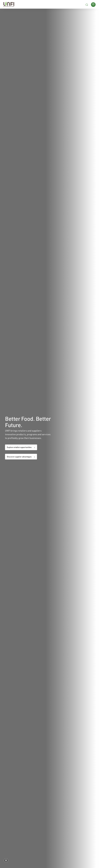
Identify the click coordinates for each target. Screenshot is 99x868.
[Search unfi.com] (87, 4)
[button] (6, 860)
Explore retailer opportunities (19, 447)
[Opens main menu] (93, 4)
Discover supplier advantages (19, 457)
